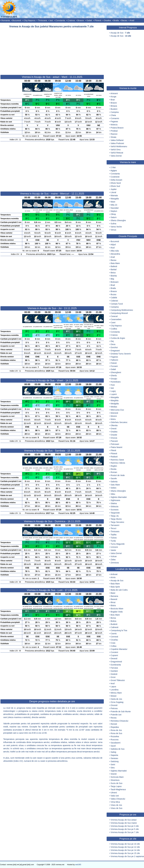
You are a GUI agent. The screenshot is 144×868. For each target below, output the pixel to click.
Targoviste (115, 513)
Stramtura (115, 780)
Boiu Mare (115, 615)
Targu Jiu (115, 516)
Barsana (114, 596)
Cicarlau (114, 640)
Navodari (115, 208)
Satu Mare (115, 485)
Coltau (114, 646)
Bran (113, 100)
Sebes (114, 488)
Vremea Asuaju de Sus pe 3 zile (125, 826)
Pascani (114, 441)
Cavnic (114, 634)
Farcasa (114, 668)
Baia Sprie (115, 587)
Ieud (113, 683)
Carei (113, 323)
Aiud (113, 248)
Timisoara (42, 20)
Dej (112, 341)
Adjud (113, 245)
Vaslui (113, 550)
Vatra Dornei (116, 156)
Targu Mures (116, 519)
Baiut (113, 593)
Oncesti (114, 705)
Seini (113, 765)
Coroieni (114, 652)
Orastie (114, 435)
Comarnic (115, 118)
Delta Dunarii (116, 180)
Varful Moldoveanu (119, 146)
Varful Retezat (117, 153)
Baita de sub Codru (119, 590)
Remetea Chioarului (120, 721)
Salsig (113, 752)
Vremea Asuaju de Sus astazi (124, 820)
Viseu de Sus (117, 808)
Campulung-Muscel (119, 313)
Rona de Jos (116, 730)
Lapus (113, 687)
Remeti (114, 724)
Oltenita (114, 425)
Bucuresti (17, 20)
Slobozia (115, 507)
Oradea (107, 20)
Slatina (114, 503)
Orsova (114, 438)
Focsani (114, 366)
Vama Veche (116, 227)
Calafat (114, 298)
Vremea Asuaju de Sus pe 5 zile (125, 829)
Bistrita (114, 276)
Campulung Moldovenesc (122, 310)
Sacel (113, 746)
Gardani (114, 671)
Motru (113, 419)
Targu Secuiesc (118, 522)
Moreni (114, 416)
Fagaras (114, 121)
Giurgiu (114, 379)
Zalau (113, 560)
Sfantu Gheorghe (118, 220)
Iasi (51, 20)
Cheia (113, 115)
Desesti (114, 658)
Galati (89, 20)
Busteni (114, 109)
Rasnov (114, 134)
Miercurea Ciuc (117, 410)
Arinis (113, 577)
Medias (114, 407)
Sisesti (114, 774)
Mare (113, 202)
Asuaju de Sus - (120, 33)
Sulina (113, 224)
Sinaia (113, 137)
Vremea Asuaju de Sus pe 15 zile (125, 853)
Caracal (114, 316)
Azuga (113, 97)
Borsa (113, 618)
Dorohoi (114, 347)
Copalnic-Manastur (119, 649)
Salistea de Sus (118, 749)
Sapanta (114, 755)
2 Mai (113, 167)
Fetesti (114, 363)
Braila (116, 20)
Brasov (81, 20)
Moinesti (114, 413)
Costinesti (115, 177)
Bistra (113, 605)
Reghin (114, 466)
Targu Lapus (116, 786)
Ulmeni (114, 793)
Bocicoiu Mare (117, 609)
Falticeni (114, 360)
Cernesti (114, 637)
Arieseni (114, 93)
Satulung (115, 761)
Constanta (60, 20)
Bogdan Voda (117, 612)
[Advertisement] (52, 50)
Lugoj (113, 391)
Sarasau (114, 758)
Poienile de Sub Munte (121, 711)
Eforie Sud (115, 186)
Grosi (113, 677)
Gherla (114, 376)
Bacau (124, 20)
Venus (113, 230)
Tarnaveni (115, 525)
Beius (113, 273)
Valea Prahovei (117, 143)
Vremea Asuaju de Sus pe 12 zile (125, 847)
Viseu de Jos (116, 805)
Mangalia (115, 199)
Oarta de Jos (116, 699)
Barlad (114, 269)
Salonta (114, 482)
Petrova (114, 708)
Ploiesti (98, 20)
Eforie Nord (116, 183)
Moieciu (114, 125)
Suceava (115, 510)
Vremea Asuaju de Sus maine (124, 823)
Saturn (114, 217)
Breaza (114, 106)
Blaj (112, 279)
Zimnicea (115, 563)
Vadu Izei (115, 796)
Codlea (114, 329)
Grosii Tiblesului (118, 680)
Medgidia (115, 404)
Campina (115, 112)
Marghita (115, 400)
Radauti (114, 457)
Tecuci (114, 528)
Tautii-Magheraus (118, 789)
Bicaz (113, 602)
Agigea (114, 171)
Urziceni (114, 547)
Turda (113, 541)
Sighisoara (115, 500)
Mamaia (114, 195)
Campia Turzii (117, 304)
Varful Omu (116, 150)
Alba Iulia (115, 251)
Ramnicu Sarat (117, 460)
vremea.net (9, 16)
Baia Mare (115, 263)
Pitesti (113, 450)
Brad (113, 285)
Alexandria (115, 254)
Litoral (113, 192)
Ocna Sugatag (117, 702)
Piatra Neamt (117, 447)
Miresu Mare (116, 693)
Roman (114, 472)
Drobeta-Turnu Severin (121, 354)
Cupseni (114, 655)
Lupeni (114, 394)
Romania (6, 20)
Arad (132, 20)
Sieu (113, 768)
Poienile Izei (116, 715)
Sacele (114, 478)
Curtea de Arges (118, 338)
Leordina (115, 690)
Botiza (113, 621)
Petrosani (115, 444)
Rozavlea (115, 736)
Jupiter (114, 189)
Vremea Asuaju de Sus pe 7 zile (125, 832)
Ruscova (115, 740)
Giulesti (114, 674)
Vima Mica (115, 802)
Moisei (114, 696)
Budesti (114, 624)
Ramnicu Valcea (118, 463)
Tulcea (114, 538)
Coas (113, 643)
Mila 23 (114, 205)
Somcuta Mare (117, 777)
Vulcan (114, 556)
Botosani (115, 282)
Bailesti (114, 266)
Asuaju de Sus (117, 581)
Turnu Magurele (118, 544)
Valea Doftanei (117, 140)
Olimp (113, 214)
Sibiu (113, 494)
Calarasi (114, 301)
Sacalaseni (116, 743)
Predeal (114, 131)
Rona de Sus (116, 733)
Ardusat (114, 574)
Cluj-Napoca (30, 20)
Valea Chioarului (118, 799)
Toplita (114, 535)
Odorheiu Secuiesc (119, 422)
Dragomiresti (116, 662)
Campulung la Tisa (119, 630)
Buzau (114, 294)
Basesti (114, 599)
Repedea (115, 727)
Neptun (114, 211)
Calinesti (115, 627)
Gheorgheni (116, 372)
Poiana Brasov (117, 128)
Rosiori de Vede (118, 475)
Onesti (114, 429)
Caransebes (116, 319)
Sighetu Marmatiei (119, 497)
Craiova (71, 20)
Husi (113, 385)
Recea (114, 718)
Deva (113, 344)
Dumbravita (116, 665)
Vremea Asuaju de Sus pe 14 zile (125, 850)
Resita (114, 469)
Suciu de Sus (117, 783)
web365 (78, 865)
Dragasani (115, 351)
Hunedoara (116, 382)
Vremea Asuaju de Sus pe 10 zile (125, 844)
